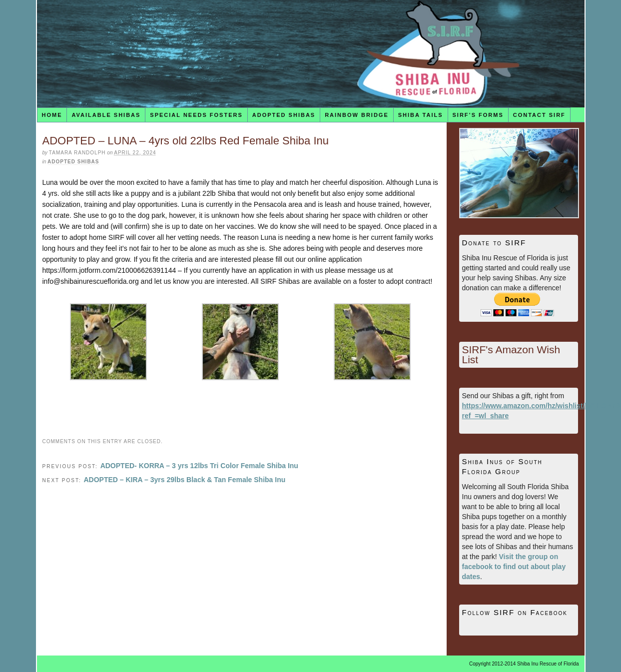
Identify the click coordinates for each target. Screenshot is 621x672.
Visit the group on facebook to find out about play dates (514, 567)
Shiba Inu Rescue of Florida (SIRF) (311, 54)
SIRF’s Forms (478, 115)
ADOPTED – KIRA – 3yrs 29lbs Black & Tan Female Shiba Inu (184, 480)
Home (52, 115)
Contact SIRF (539, 115)
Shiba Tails (421, 115)
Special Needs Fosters (196, 115)
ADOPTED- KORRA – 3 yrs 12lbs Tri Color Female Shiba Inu (199, 466)
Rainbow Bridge (357, 115)
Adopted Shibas (284, 115)
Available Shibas (106, 115)
